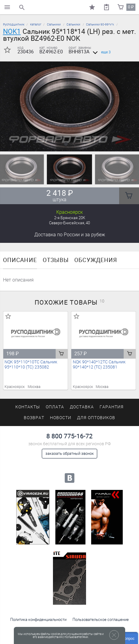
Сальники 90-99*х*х (100, 24)
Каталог (36, 24)
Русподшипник (14, 24)
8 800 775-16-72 (69, 436)
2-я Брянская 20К (70, 218)
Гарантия (112, 407)
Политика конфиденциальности (38, 620)
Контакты (28, 407)
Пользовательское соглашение (101, 620)
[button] (66, 144)
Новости (61, 418)
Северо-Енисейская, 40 (69, 223)
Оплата (55, 407)
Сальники (54, 24)
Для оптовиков (96, 418)
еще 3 (101, 52)
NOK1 (12, 31)
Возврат (34, 418)
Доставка (70, 235)
